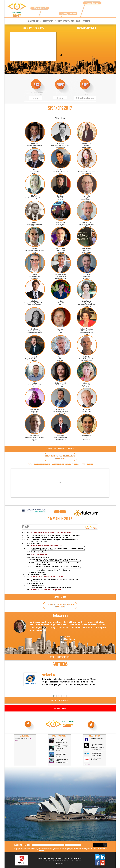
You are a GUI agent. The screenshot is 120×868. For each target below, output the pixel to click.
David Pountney (87, 224)
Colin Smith (86, 198)
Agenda (39, 21)
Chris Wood (60, 171)
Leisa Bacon (34, 330)
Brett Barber (34, 171)
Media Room (75, 21)
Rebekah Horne (34, 411)
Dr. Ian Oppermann (60, 276)
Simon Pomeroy (86, 437)
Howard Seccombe (86, 250)
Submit (100, 845)
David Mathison (60, 224)
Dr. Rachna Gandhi (60, 385)
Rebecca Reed (86, 385)
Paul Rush (60, 358)
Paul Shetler (86, 358)
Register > (87, 21)
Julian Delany (34, 302)
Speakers (31, 21)
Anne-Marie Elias (86, 145)
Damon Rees (34, 224)
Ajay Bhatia (34, 145)
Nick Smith (34, 358)
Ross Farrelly (86, 411)
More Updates (51, 763)
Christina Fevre (87, 171)
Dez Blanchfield (60, 250)
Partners (58, 21)
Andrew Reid (60, 145)
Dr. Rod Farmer (60, 411)
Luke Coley (60, 330)
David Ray (34, 250)
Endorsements (48, 21)
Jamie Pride (86, 276)
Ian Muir (34, 276)
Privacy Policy (41, 850)
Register (81, 858)
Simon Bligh (60, 437)
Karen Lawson (60, 302)
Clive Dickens (60, 198)
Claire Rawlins (34, 198)
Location (67, 21)
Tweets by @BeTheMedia (22, 739)
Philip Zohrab (34, 385)
